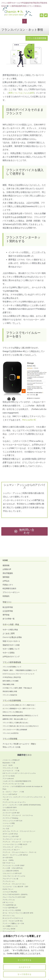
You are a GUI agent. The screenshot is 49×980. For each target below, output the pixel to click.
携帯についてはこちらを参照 (21, 93)
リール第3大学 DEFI (10, 807)
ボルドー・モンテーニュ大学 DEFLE (15, 855)
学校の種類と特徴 (8, 684)
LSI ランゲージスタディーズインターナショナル (19, 773)
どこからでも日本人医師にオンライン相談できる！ (19, 705)
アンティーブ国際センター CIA (13, 923)
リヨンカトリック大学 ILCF (12, 873)
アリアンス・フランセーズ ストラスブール (18, 815)
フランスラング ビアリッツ (12, 847)
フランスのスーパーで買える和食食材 (15, 730)
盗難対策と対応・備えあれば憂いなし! (15, 719)
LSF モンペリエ (8, 902)
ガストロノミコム (9, 916)
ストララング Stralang (10, 818)
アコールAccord (8, 778)
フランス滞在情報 (10, 739)
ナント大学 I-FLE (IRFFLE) (13, 868)
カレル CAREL (8, 860)
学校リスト (7, 602)
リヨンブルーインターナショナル (14, 876)
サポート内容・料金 (11, 624)
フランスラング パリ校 (10, 768)
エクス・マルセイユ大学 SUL (13, 921)
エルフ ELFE (8, 765)
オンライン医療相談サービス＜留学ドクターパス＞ (19, 709)
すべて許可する (24, 960)
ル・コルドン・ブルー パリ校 (13, 792)
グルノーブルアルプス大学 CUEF (14, 897)
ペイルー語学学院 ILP (10, 908)
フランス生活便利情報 (37, 38)
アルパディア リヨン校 (10, 879)
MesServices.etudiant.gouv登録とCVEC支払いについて (20, 716)
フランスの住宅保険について (12, 667)
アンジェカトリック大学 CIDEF (14, 865)
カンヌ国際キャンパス (10, 926)
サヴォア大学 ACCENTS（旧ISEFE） (16, 894)
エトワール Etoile (9, 776)
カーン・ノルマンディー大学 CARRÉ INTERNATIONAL (22, 805)
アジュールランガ (9, 931)
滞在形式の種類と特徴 (10, 691)
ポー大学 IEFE (8, 858)
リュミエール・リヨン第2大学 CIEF (15, 887)
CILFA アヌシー (8, 889)
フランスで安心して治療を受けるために (16, 723)
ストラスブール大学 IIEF (11, 813)
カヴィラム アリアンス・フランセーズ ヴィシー (19, 831)
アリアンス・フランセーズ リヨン (14, 884)
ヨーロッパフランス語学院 (12, 910)
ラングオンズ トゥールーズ (12, 839)
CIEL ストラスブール (10, 810)
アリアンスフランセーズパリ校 (13, 784)
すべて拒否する (24, 974)
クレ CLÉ (6, 829)
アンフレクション (9, 881)
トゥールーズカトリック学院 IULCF (15, 844)
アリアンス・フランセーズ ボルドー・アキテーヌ (20, 852)
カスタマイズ (25, 967)
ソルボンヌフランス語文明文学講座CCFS (17, 781)
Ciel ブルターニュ (9, 863)
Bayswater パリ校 (9, 763)
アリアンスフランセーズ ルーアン (14, 802)
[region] (24, 956)
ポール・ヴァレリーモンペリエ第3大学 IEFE (18, 913)
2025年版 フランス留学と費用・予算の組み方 (17, 688)
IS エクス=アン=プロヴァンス (13, 918)
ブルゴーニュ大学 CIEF (11, 836)
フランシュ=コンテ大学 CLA (12, 821)
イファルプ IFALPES (10, 892)
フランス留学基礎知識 (12, 662)
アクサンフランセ (9, 900)
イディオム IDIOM (9, 929)
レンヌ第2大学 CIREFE (11, 871)
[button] (24, 21)
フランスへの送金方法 (10, 695)
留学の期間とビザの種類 (11, 681)
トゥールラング (8, 826)
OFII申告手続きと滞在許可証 (12, 677)
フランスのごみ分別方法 (11, 733)
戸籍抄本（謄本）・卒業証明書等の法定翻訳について (20, 670)
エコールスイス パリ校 (11, 771)
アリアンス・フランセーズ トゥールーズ (17, 842)
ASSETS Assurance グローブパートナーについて (18, 674)
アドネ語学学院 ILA (9, 905)
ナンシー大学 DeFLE (10, 794)
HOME (5, 560)
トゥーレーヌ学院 (9, 823)
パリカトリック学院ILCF (11, 760)
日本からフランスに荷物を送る (13, 712)
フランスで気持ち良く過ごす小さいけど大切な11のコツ (21, 726)
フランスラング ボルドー (11, 850)
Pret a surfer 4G (29, 420)
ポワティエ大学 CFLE (10, 834)
